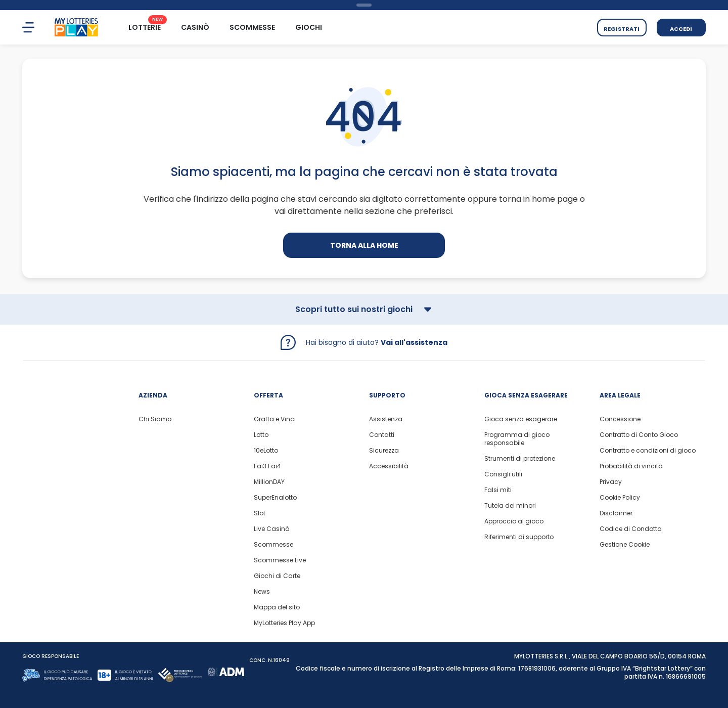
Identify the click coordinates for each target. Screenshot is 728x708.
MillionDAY (269, 482)
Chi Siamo (155, 419)
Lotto (261, 435)
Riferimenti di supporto (519, 537)
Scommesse (274, 545)
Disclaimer (616, 513)
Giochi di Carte (277, 576)
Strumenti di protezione (520, 459)
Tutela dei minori (510, 506)
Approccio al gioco (514, 521)
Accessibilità (389, 466)
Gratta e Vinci (275, 419)
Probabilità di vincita (631, 466)
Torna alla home (364, 245)
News (262, 592)
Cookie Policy (620, 498)
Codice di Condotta (631, 529)
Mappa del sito (277, 607)
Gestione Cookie (625, 545)
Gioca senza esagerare (521, 419)
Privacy (611, 482)
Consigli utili (503, 474)
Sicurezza (384, 451)
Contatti (382, 435)
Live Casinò (271, 529)
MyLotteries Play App (284, 623)
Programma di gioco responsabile (517, 439)
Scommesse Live (280, 560)
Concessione (620, 419)
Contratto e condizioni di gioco (648, 451)
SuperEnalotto (275, 498)
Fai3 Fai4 (267, 466)
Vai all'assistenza (414, 342)
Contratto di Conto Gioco (639, 435)
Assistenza (386, 419)
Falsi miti (498, 490)
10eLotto (266, 451)
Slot (260, 513)
